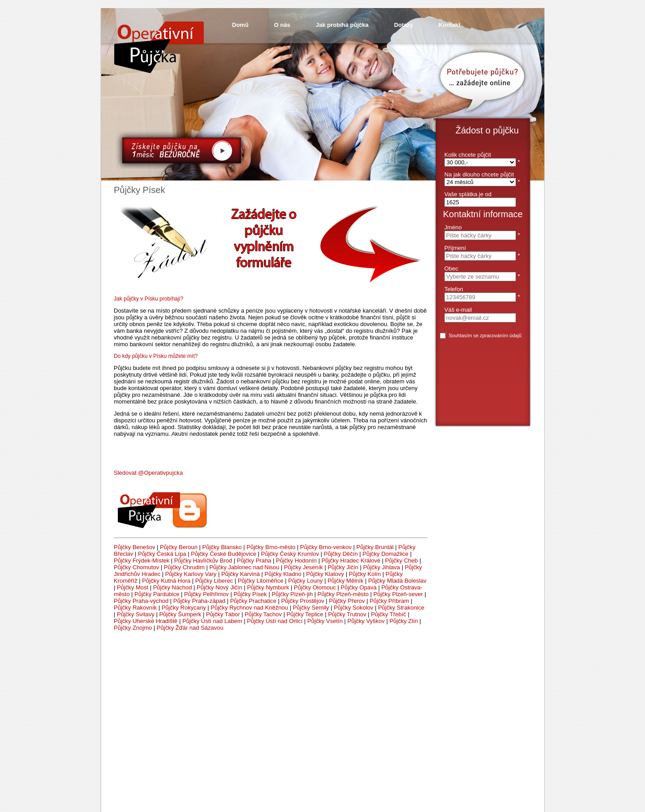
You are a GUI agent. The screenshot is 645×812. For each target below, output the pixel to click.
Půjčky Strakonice (401, 608)
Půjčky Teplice (305, 614)
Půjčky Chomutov (136, 567)
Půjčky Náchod (173, 587)
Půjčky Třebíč (389, 614)
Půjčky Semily (311, 608)
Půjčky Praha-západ (199, 601)
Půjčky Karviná (241, 574)
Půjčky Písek (250, 594)
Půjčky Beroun (179, 547)
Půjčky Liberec (214, 581)
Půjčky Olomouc (315, 587)
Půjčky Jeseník (303, 567)
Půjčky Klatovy (325, 574)
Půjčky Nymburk (268, 587)
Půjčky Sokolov (353, 608)
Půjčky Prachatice (253, 601)
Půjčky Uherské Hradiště (146, 621)
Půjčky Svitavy (136, 614)
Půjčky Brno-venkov (326, 547)
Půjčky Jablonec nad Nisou (244, 567)
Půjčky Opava (359, 587)
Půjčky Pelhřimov (206, 594)
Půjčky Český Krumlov (290, 554)
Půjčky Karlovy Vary (191, 574)
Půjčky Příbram (389, 601)
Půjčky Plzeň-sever (398, 594)
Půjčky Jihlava (382, 567)
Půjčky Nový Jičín (219, 587)
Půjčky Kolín (365, 574)
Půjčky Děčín (341, 554)
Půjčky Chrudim (184, 567)
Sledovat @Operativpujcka (148, 473)
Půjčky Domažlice (385, 554)
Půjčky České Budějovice (224, 554)
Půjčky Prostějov (303, 601)
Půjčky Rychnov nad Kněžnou (249, 608)
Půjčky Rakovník (135, 608)
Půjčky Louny (305, 581)
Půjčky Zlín (404, 621)
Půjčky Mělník (345, 581)
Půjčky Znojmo (133, 628)
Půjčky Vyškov (366, 621)
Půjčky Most (133, 587)
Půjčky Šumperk (180, 614)
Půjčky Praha (254, 561)
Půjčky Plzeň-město (343, 594)
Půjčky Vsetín (325, 621)
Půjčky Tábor (223, 614)
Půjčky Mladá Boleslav (397, 581)
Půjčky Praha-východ (141, 601)
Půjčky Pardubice (157, 594)
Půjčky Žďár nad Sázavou (190, 628)
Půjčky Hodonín (296, 561)
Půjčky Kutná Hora (166, 581)
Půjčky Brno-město (271, 547)
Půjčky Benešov (135, 547)
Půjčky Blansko (222, 547)
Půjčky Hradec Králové (351, 561)
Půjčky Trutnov (347, 614)
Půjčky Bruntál (375, 547)
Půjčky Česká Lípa (162, 554)
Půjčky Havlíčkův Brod (203, 561)
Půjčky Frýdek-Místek (142, 561)
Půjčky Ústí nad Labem (212, 621)
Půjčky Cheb (402, 561)
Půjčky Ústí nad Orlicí (275, 621)
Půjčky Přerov (347, 601)
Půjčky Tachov (263, 614)
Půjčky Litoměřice (261, 581)
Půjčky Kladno (283, 574)
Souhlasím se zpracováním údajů (485, 335)
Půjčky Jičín (343, 567)
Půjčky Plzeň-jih (292, 594)
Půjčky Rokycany (184, 608)
